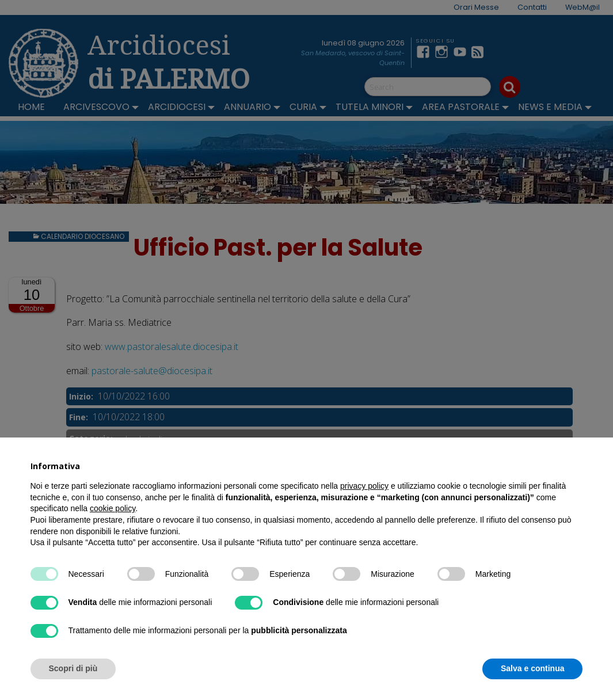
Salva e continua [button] (532, 668)
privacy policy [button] (364, 486)
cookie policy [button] (113, 508)
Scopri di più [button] (73, 668)
